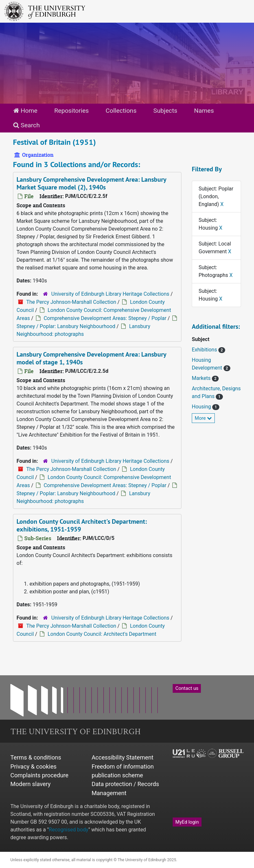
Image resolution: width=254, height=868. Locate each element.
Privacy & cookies (34, 766)
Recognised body (69, 830)
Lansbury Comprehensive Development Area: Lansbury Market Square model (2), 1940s (92, 183)
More (203, 418)
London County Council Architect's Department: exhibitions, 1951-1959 (82, 525)
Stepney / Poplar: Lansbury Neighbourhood (66, 326)
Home (25, 111)
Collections (121, 111)
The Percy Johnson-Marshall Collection (71, 302)
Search (27, 125)
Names (204, 111)
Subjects (165, 111)
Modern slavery (30, 784)
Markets (202, 378)
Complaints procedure (39, 775)
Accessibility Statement (123, 757)
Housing (202, 407)
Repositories (71, 111)
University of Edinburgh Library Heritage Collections (110, 294)
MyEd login (187, 822)
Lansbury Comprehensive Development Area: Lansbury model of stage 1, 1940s (92, 358)
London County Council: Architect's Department (102, 634)
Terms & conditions (36, 757)
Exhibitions (205, 350)
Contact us (187, 688)
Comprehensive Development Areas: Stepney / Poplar (105, 318)
